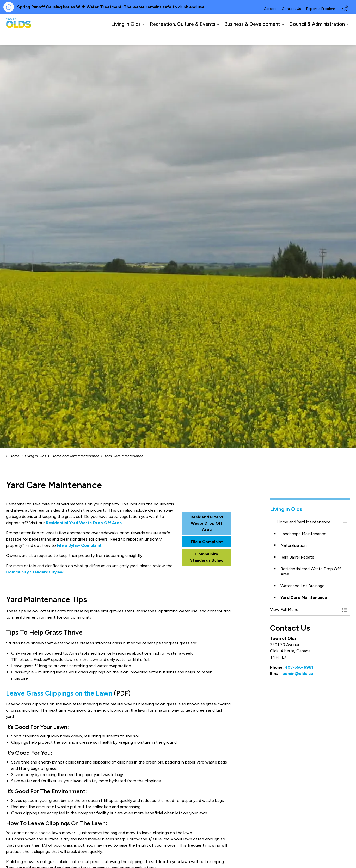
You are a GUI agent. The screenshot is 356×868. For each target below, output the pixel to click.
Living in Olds (126, 37)
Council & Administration (317, 37)
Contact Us (291, 22)
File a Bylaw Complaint (79, 545)
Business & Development (252, 37)
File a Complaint (207, 542)
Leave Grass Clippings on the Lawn (59, 693)
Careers (270, 22)
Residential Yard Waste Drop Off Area (84, 523)
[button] (305, 610)
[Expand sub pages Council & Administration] (347, 38)
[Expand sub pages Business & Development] (283, 38)
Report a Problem (321, 22)
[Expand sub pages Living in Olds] (143, 38)
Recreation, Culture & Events (183, 37)
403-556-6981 (299, 667)
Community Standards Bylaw (35, 572)
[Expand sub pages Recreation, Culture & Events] (218, 38)
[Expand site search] (345, 22)
